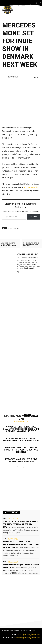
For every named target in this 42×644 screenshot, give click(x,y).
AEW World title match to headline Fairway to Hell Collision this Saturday (21, 545)
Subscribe (33, 217)
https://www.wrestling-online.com (28, 257)
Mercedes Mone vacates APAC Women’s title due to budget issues (21, 439)
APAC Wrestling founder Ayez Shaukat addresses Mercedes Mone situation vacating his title (21, 429)
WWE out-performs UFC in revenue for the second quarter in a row (20, 524)
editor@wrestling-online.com (29, 635)
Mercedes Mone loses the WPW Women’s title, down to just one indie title (21, 450)
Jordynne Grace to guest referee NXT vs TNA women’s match (9, 245)
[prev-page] (18, 467)
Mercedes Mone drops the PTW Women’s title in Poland (21, 460)
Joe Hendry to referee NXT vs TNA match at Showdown (31, 245)
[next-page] (23, 467)
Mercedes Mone (14, 228)
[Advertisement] (21, 102)
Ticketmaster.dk (31, 187)
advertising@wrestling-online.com (27, 638)
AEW (4, 539)
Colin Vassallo (13, 77)
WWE (5, 518)
